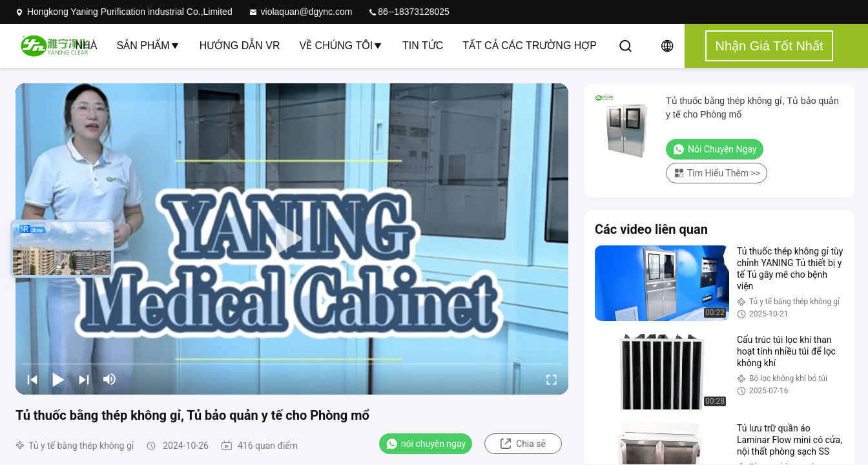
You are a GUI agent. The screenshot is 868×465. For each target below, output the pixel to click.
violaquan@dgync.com (300, 12)
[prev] (32, 379)
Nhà (87, 46)
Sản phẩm (148, 46)
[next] (84, 379)
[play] (292, 239)
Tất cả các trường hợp (530, 46)
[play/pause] (58, 379)
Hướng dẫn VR (240, 46)
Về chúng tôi (341, 46)
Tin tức (423, 46)
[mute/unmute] (110, 379)
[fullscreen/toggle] (552, 379)
